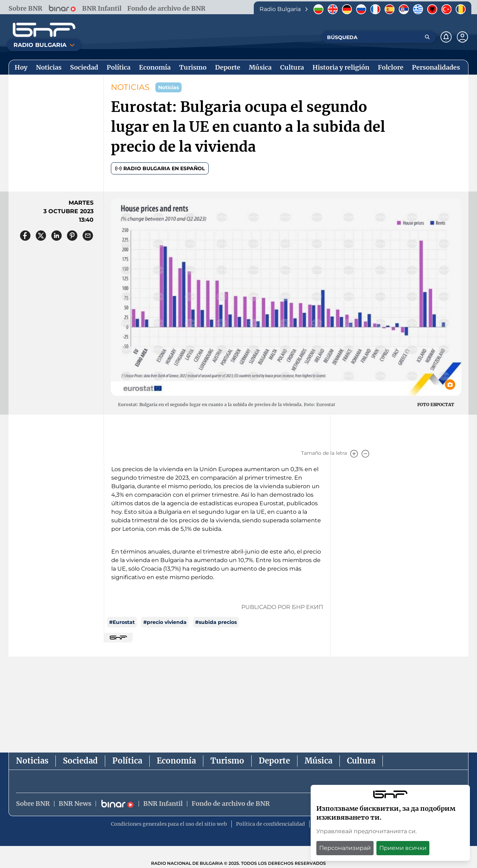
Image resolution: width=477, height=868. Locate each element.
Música (318, 761)
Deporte (274, 761)
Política (127, 761)
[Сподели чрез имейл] (88, 236)
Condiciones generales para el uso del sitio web (169, 824)
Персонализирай (345, 848)
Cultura (361, 761)
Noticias (32, 761)
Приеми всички (403, 848)
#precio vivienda (165, 622)
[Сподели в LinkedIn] (57, 236)
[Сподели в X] (41, 236)
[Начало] (44, 30)
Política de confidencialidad (270, 824)
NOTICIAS (130, 87)
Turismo (227, 761)
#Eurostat (122, 622)
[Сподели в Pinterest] (72, 236)
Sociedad (80, 761)
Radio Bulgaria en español (160, 168)
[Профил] (462, 37)
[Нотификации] (446, 37)
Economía (176, 761)
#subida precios (216, 622)
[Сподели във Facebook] (25, 236)
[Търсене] (427, 37)
